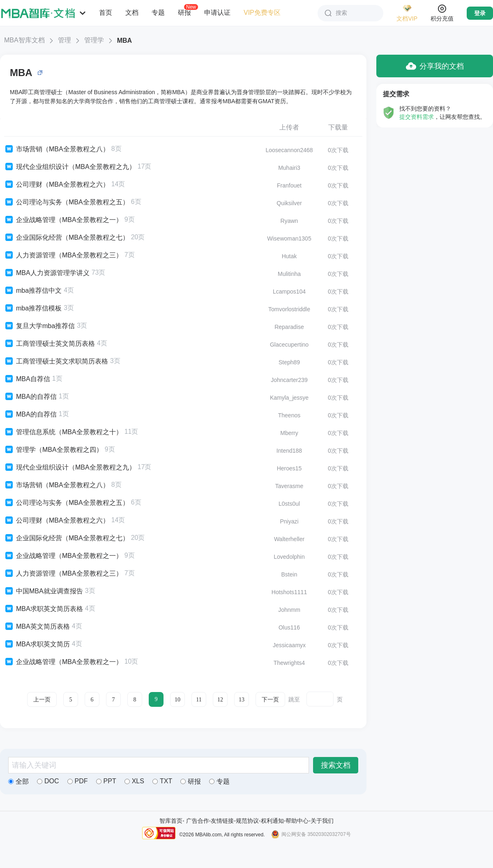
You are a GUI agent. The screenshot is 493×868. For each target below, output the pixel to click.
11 (199, 700)
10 (177, 700)
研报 (184, 12)
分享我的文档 (435, 66)
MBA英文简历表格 (37, 627)
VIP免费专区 (262, 13)
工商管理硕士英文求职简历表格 (56, 361)
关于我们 (322, 821)
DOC (48, 781)
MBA (124, 41)
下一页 (270, 700)
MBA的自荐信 (30, 397)
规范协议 (247, 821)
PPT (106, 781)
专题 (158, 13)
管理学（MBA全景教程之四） (53, 450)
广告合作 (198, 821)
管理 (65, 40)
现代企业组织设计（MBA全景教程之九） (70, 167)
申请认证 (217, 13)
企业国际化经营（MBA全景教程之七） (67, 238)
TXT (162, 781)
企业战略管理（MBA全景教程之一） (63, 220)
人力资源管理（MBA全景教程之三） (63, 255)
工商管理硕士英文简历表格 (50, 344)
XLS (134, 781)
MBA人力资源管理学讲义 (47, 273)
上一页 (42, 700)
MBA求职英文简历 (37, 644)
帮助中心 (297, 821)
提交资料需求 (417, 117)
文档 (132, 13)
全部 (18, 781)
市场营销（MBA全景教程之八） (57, 149)
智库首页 (171, 821)
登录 (480, 13)
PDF (78, 781)
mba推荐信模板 (33, 308)
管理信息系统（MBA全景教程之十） (63, 432)
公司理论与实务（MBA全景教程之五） (67, 202)
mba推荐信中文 (33, 291)
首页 (106, 13)
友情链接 (222, 821)
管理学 (94, 40)
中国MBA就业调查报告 (44, 591)
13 (242, 700)
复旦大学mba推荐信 (39, 326)
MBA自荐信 (27, 379)
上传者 (289, 127)
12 (220, 700)
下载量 (338, 127)
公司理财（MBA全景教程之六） (57, 185)
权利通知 (272, 821)
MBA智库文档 (24, 40)
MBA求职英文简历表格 (44, 609)
